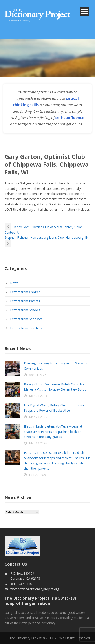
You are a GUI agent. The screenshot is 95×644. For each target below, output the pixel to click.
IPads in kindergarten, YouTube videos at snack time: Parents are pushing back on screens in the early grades (53, 432)
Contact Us (16, 564)
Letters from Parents (25, 301)
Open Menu (85, 11)
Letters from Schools (25, 310)
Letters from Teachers (26, 328)
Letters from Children (25, 292)
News (14, 283)
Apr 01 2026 (38, 375)
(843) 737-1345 (21, 584)
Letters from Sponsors (26, 319)
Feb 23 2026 (38, 475)
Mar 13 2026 (38, 443)
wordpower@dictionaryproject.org (35, 589)
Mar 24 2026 (38, 396)
